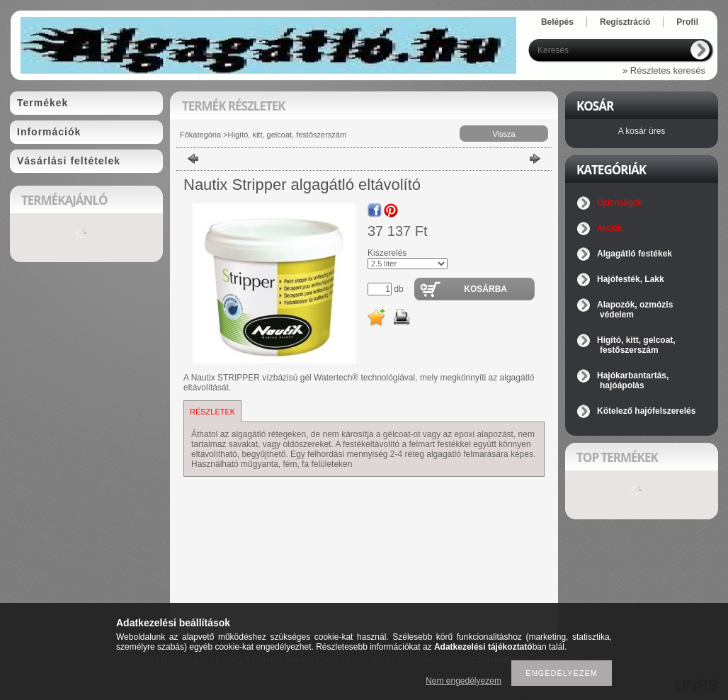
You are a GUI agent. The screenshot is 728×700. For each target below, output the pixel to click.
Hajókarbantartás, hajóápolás (633, 380)
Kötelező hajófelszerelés (646, 411)
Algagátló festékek (635, 254)
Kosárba (485, 289)
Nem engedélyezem (463, 681)
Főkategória (200, 135)
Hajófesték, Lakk (631, 279)
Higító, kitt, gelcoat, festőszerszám (288, 135)
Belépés (557, 22)
